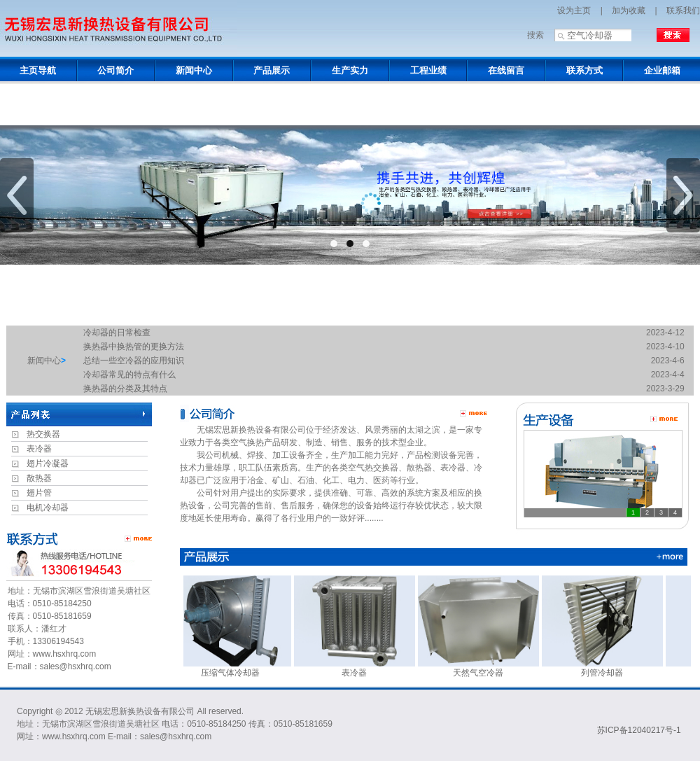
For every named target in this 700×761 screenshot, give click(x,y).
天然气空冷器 (482, 668)
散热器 (39, 478)
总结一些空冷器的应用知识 (134, 361)
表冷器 (39, 449)
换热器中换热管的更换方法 (134, 347)
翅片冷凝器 (48, 463)
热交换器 (43, 434)
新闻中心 (44, 361)
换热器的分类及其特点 (125, 389)
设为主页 (574, 11)
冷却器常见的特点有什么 (129, 375)
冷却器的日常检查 (117, 333)
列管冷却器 (606, 668)
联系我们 (683, 11)
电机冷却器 (48, 508)
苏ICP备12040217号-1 (639, 730)
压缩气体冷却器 (234, 668)
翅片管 (39, 493)
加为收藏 (629, 11)
